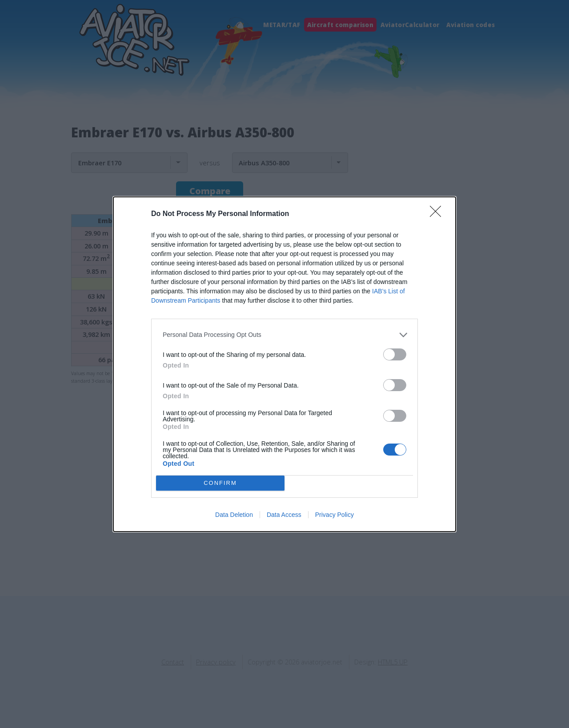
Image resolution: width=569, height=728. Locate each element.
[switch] (395, 354)
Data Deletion (234, 515)
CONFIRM (220, 483)
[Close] (438, 214)
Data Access (284, 515)
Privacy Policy (335, 515)
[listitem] (284, 335)
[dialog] (284, 364)
